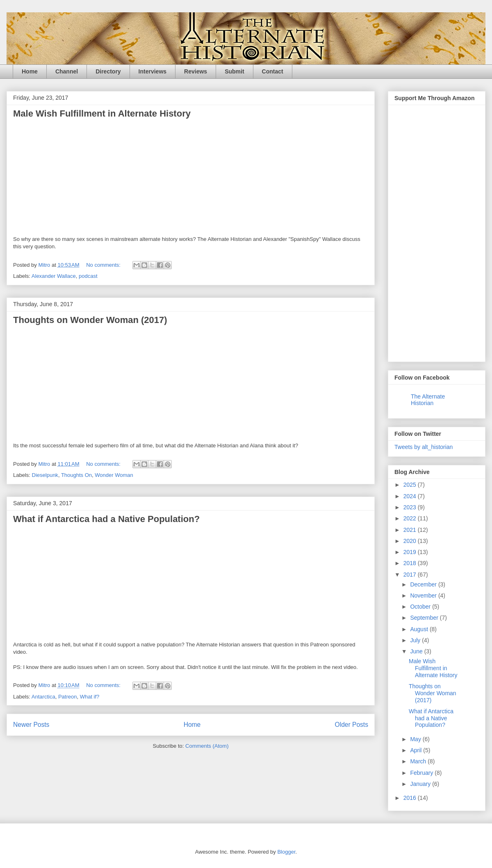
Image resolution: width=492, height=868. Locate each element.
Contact (273, 71)
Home (30, 71)
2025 (411, 485)
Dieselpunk (45, 475)
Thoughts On (76, 475)
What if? (90, 697)
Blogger (286, 852)
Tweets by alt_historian (424, 447)
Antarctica (43, 697)
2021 (411, 530)
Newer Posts (31, 725)
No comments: (104, 265)
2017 (411, 575)
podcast (88, 276)
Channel (67, 71)
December (424, 584)
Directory (108, 71)
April (417, 750)
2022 (411, 518)
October (421, 607)
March (419, 761)
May (416, 739)
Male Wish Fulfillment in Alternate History (102, 113)
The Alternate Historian (428, 400)
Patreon (68, 697)
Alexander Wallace (54, 276)
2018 (411, 563)
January (421, 784)
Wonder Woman (114, 475)
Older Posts (352, 725)
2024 (411, 496)
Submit (234, 71)
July (416, 640)
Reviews (196, 71)
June (417, 651)
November (424, 595)
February (422, 773)
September (425, 618)
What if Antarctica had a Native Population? (106, 519)
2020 (411, 541)
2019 (411, 552)
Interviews (153, 71)
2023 (411, 507)
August (420, 629)
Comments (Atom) (207, 746)
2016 (411, 798)
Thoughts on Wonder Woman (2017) (90, 320)
